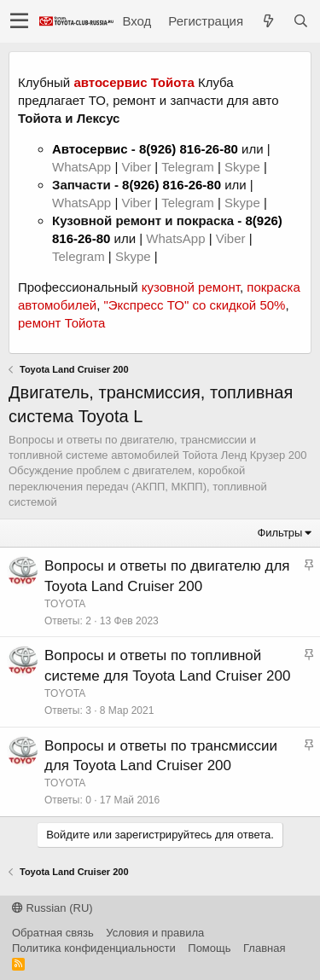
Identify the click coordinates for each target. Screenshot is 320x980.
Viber (136, 167)
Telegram (189, 167)
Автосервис (90, 149)
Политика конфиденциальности (94, 948)
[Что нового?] (268, 21)
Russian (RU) (52, 908)
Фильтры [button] (279, 533)
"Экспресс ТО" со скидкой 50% (194, 305)
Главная (264, 948)
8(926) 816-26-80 (189, 149)
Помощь (209, 948)
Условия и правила (155, 933)
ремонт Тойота (61, 323)
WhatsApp (83, 167)
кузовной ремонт (191, 287)
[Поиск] (300, 21)
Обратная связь (53, 933)
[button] (19, 21)
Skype (244, 167)
